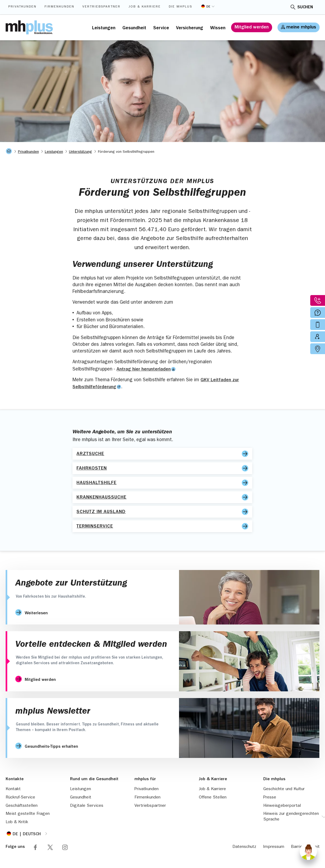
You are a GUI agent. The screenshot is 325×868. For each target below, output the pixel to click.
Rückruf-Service (20, 798)
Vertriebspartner (101, 7)
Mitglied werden (252, 28)
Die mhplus (180, 7)
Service (161, 28)
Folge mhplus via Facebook (35, 847)
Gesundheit (134, 28)
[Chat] (308, 851)
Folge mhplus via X (50, 847)
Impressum (274, 847)
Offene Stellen (213, 798)
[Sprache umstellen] (208, 6)
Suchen (305, 8)
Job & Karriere (145, 7)
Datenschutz (244, 847)
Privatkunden (22, 7)
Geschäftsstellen (22, 806)
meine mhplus (301, 28)
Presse (270, 798)
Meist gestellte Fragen (28, 814)
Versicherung (190, 28)
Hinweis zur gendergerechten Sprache (291, 817)
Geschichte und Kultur (284, 789)
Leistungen (104, 28)
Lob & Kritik (17, 822)
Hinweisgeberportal (282, 806)
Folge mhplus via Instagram (65, 847)
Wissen (218, 28)
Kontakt (13, 789)
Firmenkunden (59, 7)
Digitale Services (87, 806)
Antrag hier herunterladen (144, 370)
